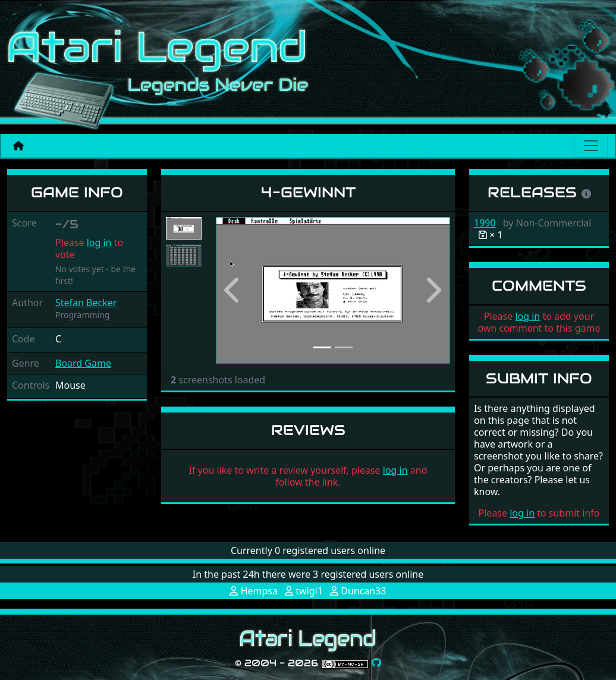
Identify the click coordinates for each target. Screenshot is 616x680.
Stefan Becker (86, 303)
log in (99, 243)
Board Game (83, 363)
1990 (485, 223)
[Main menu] (591, 146)
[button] (233, 290)
